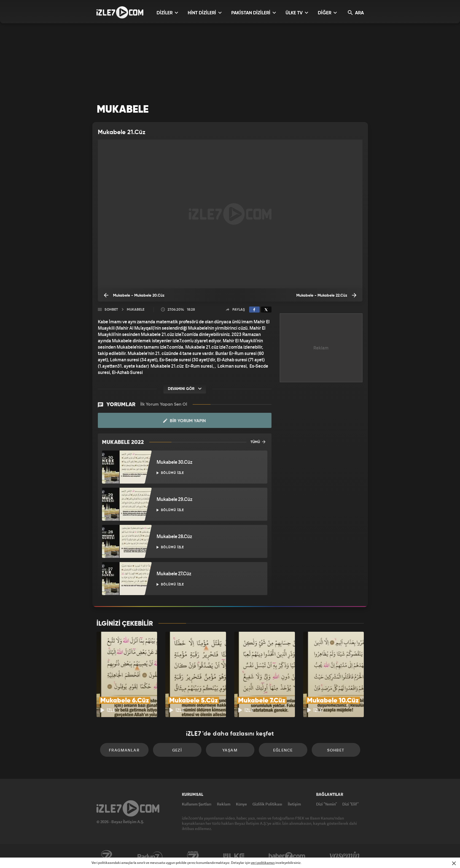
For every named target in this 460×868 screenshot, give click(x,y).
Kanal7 (106, 856)
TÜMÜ (258, 442)
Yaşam (230, 750)
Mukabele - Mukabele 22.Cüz (326, 295)
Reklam (224, 804)
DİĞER (327, 13)
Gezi (177, 750)
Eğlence (283, 750)
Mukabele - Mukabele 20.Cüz (134, 295)
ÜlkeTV (234, 856)
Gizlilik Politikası (267, 804)
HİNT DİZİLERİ (205, 13)
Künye (241, 804)
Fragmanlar (124, 750)
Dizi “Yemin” (326, 804)
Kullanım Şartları (197, 804)
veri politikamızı (263, 863)
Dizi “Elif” (350, 804)
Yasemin (345, 856)
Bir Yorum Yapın (185, 421)
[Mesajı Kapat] (454, 863)
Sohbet (111, 310)
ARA (356, 13)
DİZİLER (167, 13)
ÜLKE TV (297, 13)
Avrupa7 (193, 856)
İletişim (294, 804)
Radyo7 (150, 856)
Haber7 (287, 856)
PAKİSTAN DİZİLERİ (254, 13)
